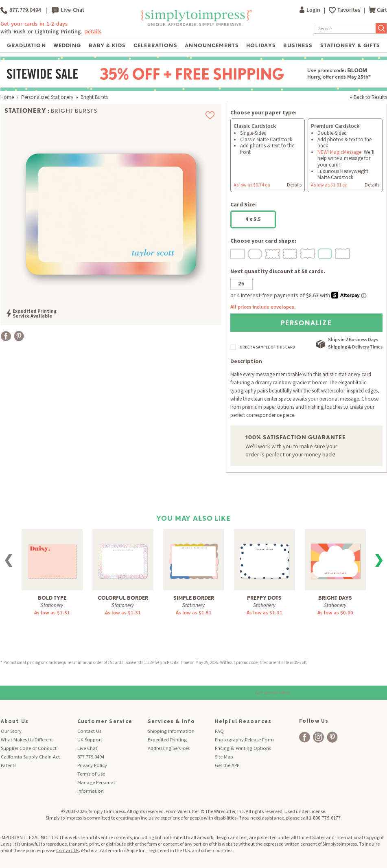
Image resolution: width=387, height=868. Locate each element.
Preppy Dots (264, 598)
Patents (9, 765)
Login (310, 10)
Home (7, 97)
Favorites (349, 10)
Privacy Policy (92, 765)
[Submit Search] (381, 28)
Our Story (11, 731)
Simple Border (194, 598)
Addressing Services (169, 748)
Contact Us (89, 731)
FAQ (219, 731)
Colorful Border (123, 598)
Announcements (212, 45)
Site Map (224, 757)
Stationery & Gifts (350, 45)
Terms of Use (91, 774)
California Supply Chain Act (30, 757)
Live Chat (68, 10)
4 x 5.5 (253, 219)
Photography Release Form (244, 740)
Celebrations (155, 45)
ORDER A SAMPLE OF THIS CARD (267, 347)
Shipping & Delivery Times (355, 347)
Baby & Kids (107, 45)
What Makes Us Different (27, 740)
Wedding (67, 45)
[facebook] (305, 737)
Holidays (261, 45)
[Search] (345, 28)
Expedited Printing (167, 740)
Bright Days (335, 598)
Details (93, 32)
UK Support (90, 740)
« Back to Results (368, 97)
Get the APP (227, 765)
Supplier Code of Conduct (29, 748)
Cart (378, 10)
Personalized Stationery (47, 97)
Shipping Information (171, 731)
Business (298, 45)
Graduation (26, 45)
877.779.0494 (21, 10)
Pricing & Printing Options (243, 748)
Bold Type (52, 598)
